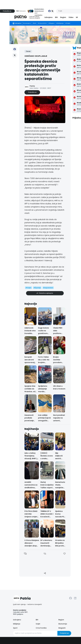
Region (63, 17)
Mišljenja (17, 624)
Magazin (62, 628)
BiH (56, 17)
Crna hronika (41, 628)
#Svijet (28, 288)
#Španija (37, 288)
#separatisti (48, 288)
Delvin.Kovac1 (39, 11)
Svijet (38, 624)
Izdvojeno (49, 17)
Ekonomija (63, 624)
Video (71, 17)
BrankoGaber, (39, 9)
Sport (15, 628)
